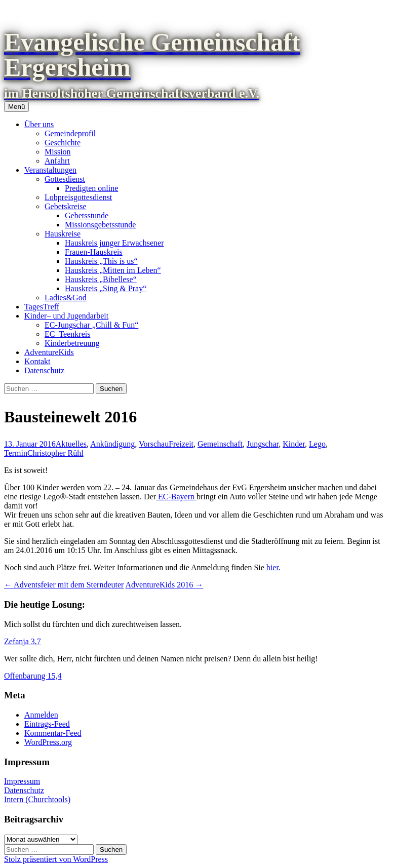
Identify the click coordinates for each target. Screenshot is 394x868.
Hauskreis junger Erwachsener (114, 243)
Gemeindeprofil (70, 133)
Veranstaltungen (50, 170)
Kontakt (37, 361)
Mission (58, 152)
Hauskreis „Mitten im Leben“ (113, 270)
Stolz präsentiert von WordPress (56, 859)
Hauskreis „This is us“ (101, 261)
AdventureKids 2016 (165, 585)
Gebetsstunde (87, 215)
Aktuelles (71, 444)
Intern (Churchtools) (37, 799)
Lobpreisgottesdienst (78, 197)
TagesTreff (42, 307)
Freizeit (181, 444)
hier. (273, 567)
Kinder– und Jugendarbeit (66, 316)
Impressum (22, 781)
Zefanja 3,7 (23, 641)
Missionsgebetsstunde (100, 225)
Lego (317, 444)
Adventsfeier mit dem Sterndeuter (64, 585)
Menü (16, 107)
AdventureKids (49, 352)
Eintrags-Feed (47, 724)
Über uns (39, 124)
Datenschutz (44, 370)
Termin (16, 453)
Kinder (294, 444)
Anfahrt (57, 161)
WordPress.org (48, 742)
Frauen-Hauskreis (94, 252)
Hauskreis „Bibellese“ (101, 279)
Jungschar (263, 444)
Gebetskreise (66, 206)
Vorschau (154, 444)
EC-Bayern (176, 497)
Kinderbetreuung (72, 343)
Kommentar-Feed (53, 733)
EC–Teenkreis (67, 334)
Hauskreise (63, 234)
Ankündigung (112, 444)
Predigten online (91, 188)
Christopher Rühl (55, 453)
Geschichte (63, 143)
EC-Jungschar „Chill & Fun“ (91, 325)
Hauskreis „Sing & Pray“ (106, 288)
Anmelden (41, 715)
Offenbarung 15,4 (33, 676)
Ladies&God (66, 298)
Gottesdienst (65, 179)
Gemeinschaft (220, 444)
